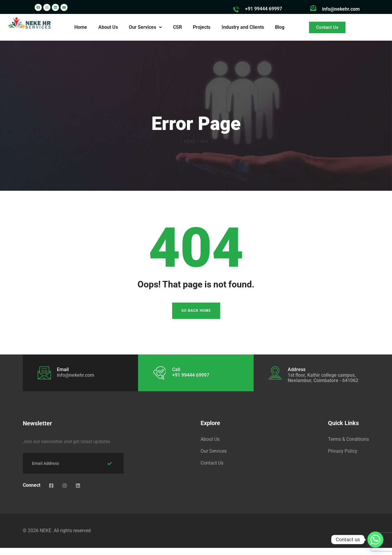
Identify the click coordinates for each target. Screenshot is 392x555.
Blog (279, 27)
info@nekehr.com (341, 9)
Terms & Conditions (348, 446)
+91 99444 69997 (264, 9)
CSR (177, 27)
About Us (109, 27)
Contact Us (212, 470)
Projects (201, 27)
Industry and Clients (242, 27)
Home (82, 27)
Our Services (146, 27)
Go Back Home (196, 318)
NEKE (45, 538)
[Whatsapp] (375, 540)
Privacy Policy (343, 458)
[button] (146, 27)
